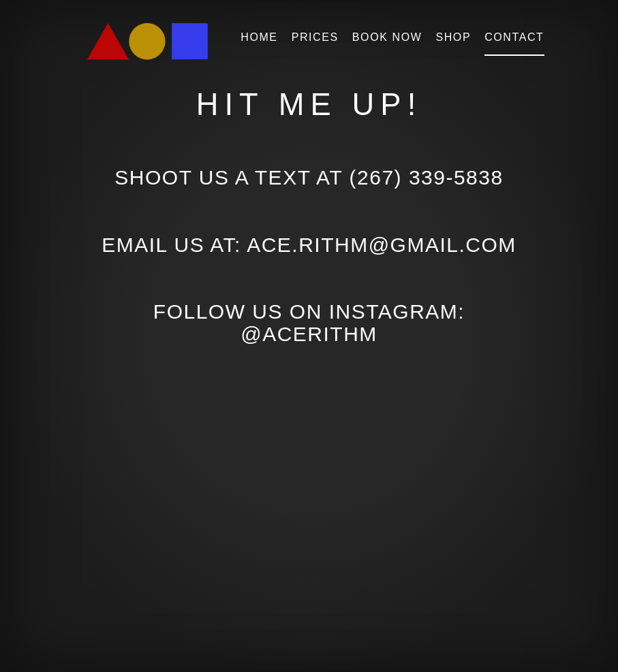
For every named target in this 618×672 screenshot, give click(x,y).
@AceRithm (309, 334)
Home (259, 37)
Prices (315, 37)
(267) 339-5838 (427, 177)
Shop (453, 37)
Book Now (387, 37)
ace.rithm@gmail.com (382, 245)
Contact (514, 37)
